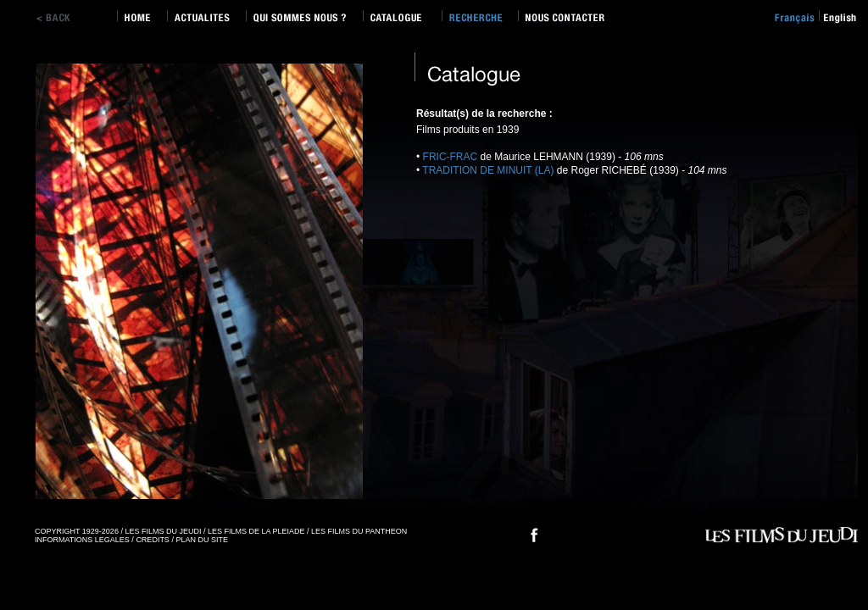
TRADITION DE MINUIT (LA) (488, 170)
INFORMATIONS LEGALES (82, 540)
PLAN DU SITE (202, 540)
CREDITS (153, 540)
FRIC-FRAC (451, 157)
